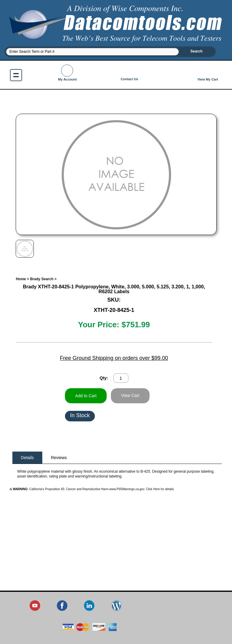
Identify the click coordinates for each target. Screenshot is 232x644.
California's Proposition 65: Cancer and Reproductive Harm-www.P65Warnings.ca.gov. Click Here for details (101, 489)
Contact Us (129, 73)
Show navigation (16, 75)
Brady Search (42, 279)
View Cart (130, 395)
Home (21, 279)
